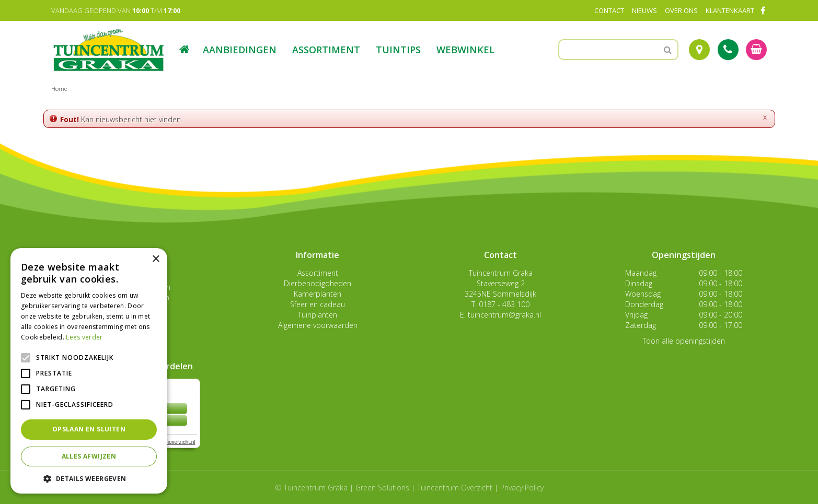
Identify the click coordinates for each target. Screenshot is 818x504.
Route (699, 50)
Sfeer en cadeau (318, 304)
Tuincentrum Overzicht (455, 488)
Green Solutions (382, 488)
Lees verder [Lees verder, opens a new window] (84, 337)
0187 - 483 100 (504, 304)
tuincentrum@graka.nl (504, 315)
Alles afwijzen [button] (89, 456)
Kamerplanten (318, 294)
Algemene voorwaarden (318, 325)
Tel (728, 50)
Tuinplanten (318, 315)
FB (763, 10)
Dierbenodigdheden (318, 283)
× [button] (155, 259)
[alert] (89, 371)
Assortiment (318, 273)
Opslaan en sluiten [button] (89, 429)
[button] (89, 478)
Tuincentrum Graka (501, 273)
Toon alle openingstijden (684, 341)
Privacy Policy (522, 488)
